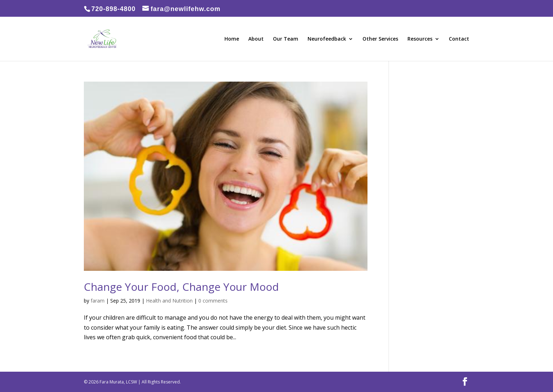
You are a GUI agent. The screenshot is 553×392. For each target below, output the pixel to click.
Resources (420, 39)
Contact (459, 39)
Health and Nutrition (169, 301)
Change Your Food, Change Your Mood (181, 287)
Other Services (380, 39)
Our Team (286, 39)
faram (98, 301)
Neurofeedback (327, 39)
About (256, 39)
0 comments (213, 301)
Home (232, 39)
